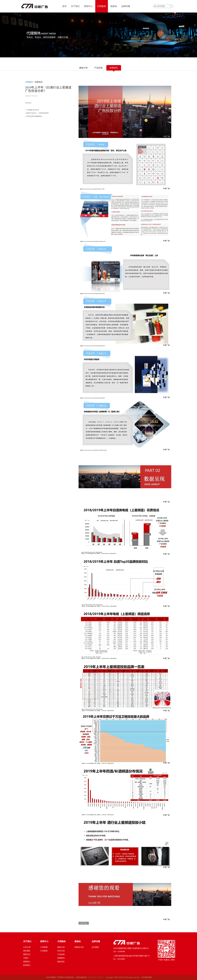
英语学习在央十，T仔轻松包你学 (37, 113)
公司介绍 (27, 947)
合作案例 (95, 947)
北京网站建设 (147, 977)
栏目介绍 (61, 951)
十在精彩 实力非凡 (32, 110)
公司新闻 (44, 947)
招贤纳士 (27, 962)
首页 (64, 6)
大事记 (26, 958)
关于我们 (75, 6)
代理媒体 (102, 6)
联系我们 (27, 965)
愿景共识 (27, 954)
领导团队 (27, 951)
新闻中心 (88, 6)
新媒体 (114, 6)
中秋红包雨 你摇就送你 (34, 116)
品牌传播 (126, 6)
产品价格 (98, 68)
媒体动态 (61, 962)
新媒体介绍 (79, 947)
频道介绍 (83, 68)
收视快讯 (61, 958)
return (84, 923)
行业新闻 (44, 951)
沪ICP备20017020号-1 (95, 977)
